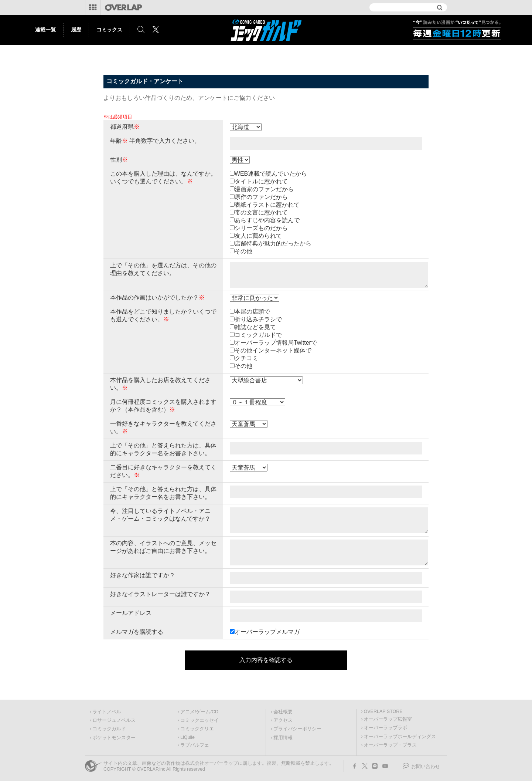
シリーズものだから (261, 228)
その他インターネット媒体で (273, 350)
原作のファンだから (261, 197)
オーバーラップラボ (386, 728)
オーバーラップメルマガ (267, 632)
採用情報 (283, 738)
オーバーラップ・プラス (390, 745)
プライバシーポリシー (297, 729)
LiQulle (187, 737)
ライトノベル (107, 712)
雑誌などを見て (255, 327)
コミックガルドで (258, 335)
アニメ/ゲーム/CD (199, 712)
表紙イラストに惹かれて (267, 205)
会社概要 (283, 712)
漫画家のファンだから (264, 189)
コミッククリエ (197, 729)
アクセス (283, 720)
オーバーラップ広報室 (388, 719)
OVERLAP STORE (383, 711)
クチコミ (246, 358)
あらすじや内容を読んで (267, 220)
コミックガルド (109, 729)
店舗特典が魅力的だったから (273, 244)
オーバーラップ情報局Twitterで (276, 343)
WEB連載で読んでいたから (271, 174)
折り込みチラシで (258, 319)
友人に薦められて (258, 236)
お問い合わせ (426, 767)
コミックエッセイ (199, 720)
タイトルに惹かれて (261, 181)
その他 (243, 251)
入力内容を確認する (266, 660)
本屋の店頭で (252, 312)
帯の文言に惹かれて (261, 212)
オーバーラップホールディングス (400, 737)
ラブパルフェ (195, 745)
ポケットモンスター (114, 738)
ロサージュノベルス (114, 720)
